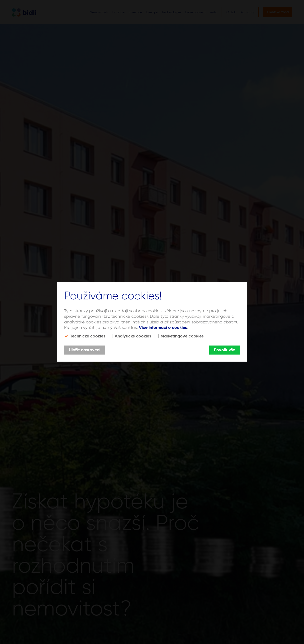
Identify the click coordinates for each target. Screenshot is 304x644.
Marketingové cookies (182, 336)
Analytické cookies (133, 336)
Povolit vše (225, 350)
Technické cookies (88, 336)
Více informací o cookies (163, 328)
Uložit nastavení (85, 350)
